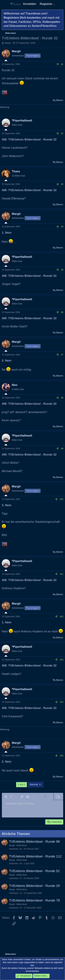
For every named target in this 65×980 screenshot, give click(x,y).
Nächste (36, 784)
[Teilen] (58, 64)
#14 (62, 702)
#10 (62, 499)
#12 (62, 617)
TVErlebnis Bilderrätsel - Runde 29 (34, 886)
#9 (62, 449)
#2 (62, 134)
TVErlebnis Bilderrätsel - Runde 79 (34, 900)
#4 (62, 227)
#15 (62, 756)
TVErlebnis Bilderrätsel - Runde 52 (34, 871)
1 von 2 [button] (22, 784)
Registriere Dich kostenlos (22, 18)
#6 (62, 312)
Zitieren (59, 100)
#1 (62, 64)
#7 (62, 355)
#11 (62, 574)
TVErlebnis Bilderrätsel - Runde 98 (34, 842)
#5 (62, 270)
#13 (62, 660)
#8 (62, 398)
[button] (6, 797)
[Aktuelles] (61, 4)
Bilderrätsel (22, 845)
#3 (62, 184)
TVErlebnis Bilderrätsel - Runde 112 (35, 856)
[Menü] (5, 4)
